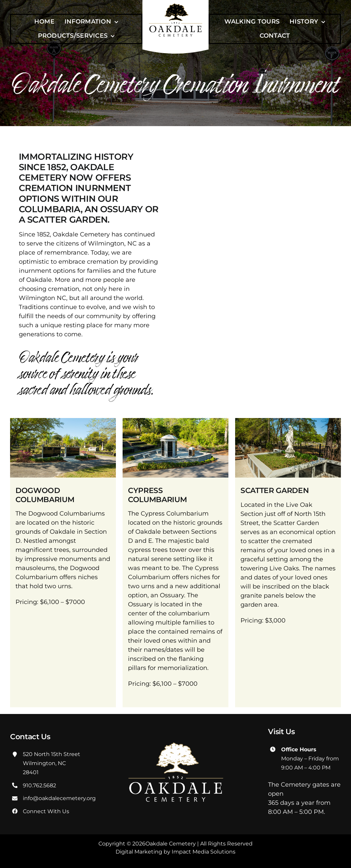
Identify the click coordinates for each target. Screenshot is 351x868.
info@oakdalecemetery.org (59, 798)
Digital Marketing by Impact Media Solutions (175, 852)
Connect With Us (46, 811)
